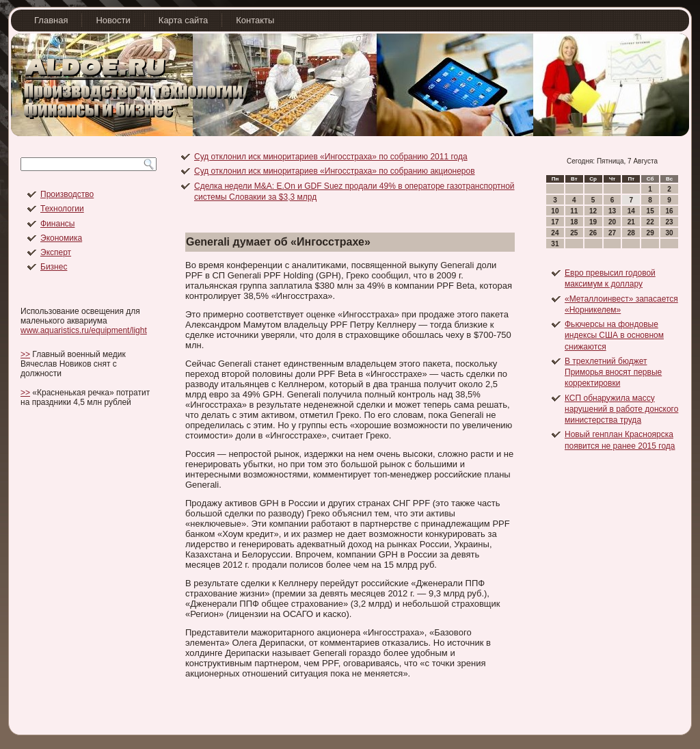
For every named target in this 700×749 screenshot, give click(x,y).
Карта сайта (183, 20)
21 (631, 222)
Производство (67, 194)
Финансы (57, 224)
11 (574, 211)
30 (669, 233)
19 (593, 222)
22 (650, 222)
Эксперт (56, 252)
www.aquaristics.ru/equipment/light (84, 330)
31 (555, 244)
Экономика (61, 238)
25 (574, 233)
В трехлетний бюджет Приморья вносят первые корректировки (613, 372)
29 (650, 233)
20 (612, 222)
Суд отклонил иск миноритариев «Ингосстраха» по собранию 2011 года (331, 157)
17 (555, 222)
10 (555, 211)
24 (555, 233)
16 (669, 211)
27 (612, 233)
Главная (51, 20)
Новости (113, 20)
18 (574, 222)
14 (631, 211)
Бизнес (54, 267)
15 (650, 211)
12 (593, 211)
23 (669, 222)
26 (593, 233)
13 (612, 211)
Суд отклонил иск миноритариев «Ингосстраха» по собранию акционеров (335, 171)
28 (631, 233)
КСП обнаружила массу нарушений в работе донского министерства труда (621, 409)
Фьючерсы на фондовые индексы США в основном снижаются (614, 336)
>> (25, 354)
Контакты (255, 20)
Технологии (62, 209)
